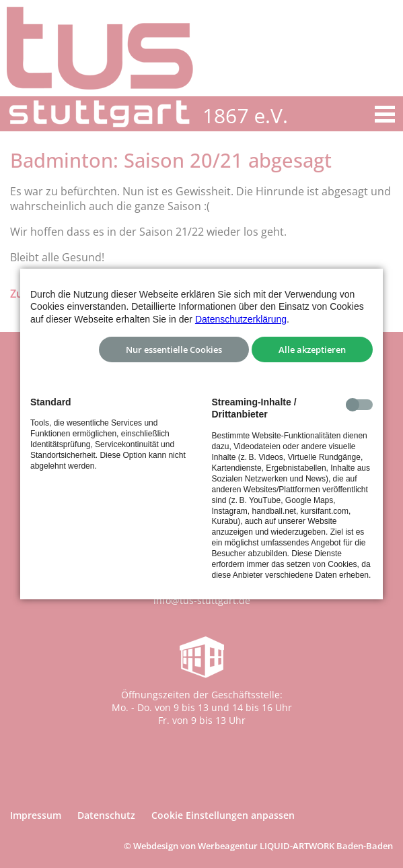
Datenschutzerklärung (241, 319)
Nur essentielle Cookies (174, 349)
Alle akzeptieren (312, 349)
